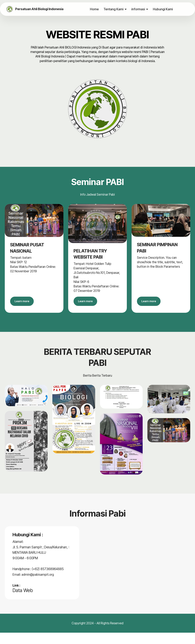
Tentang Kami (113, 9)
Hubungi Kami (163, 9)
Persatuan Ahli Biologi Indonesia (40, 9)
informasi (138, 9)
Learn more (24, 302)
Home (94, 9)
